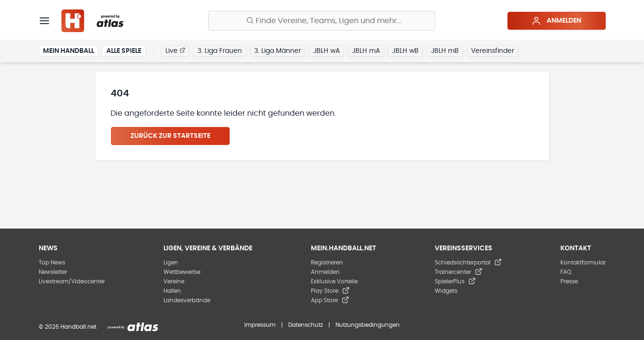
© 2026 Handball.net (68, 327)
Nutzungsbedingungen (368, 325)
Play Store (330, 291)
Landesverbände (187, 300)
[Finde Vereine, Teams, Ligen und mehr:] (322, 21)
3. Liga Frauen (220, 51)
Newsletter (53, 272)
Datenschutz (305, 325)
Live (175, 51)
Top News (52, 263)
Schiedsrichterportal (468, 263)
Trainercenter (459, 272)
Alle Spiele (124, 51)
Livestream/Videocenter (72, 281)
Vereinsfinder (493, 51)
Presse (569, 281)
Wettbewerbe (182, 272)
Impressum (260, 325)
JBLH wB (405, 51)
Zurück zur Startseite (170, 136)
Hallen (172, 291)
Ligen (171, 263)
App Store (330, 300)
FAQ (566, 272)
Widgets (446, 291)
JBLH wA (326, 51)
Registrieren (327, 263)
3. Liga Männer (278, 51)
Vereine (174, 281)
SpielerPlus (455, 281)
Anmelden (556, 21)
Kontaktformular (583, 263)
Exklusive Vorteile (334, 281)
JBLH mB (445, 51)
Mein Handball (69, 51)
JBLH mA (366, 51)
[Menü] (44, 21)
